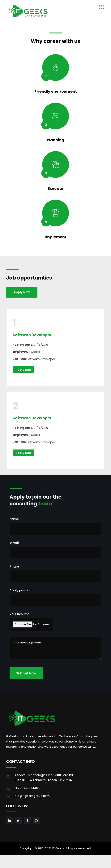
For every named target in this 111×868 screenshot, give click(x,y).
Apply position (21, 590)
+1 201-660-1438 (26, 788)
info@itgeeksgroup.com (32, 796)
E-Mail (14, 543)
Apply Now (22, 292)
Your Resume (20, 614)
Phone (14, 567)
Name (14, 519)
